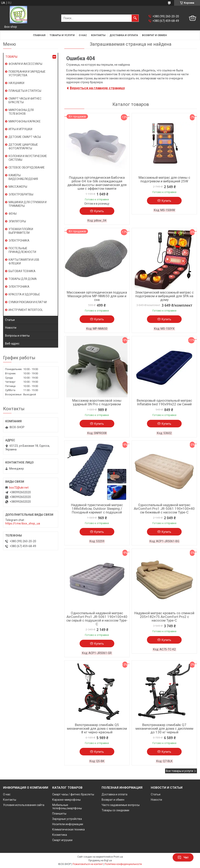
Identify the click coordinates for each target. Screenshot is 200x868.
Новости (11, 328)
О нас (83, 35)
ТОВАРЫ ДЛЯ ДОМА (23, 279)
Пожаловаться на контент (88, 864)
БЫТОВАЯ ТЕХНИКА (22, 271)
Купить (99, 211)
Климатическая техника (68, 829)
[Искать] (135, 18)
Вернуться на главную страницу (97, 88)
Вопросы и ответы (17, 336)
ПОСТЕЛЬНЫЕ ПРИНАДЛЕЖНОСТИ (22, 250)
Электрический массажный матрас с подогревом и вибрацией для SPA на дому (164, 296)
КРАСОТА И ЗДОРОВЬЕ (24, 294)
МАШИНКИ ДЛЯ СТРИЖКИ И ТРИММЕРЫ (28, 204)
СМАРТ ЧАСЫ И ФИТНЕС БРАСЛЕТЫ (25, 100)
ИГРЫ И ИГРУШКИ (20, 129)
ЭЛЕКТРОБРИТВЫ (21, 194)
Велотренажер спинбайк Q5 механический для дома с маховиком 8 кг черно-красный (97, 728)
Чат (183, 857)
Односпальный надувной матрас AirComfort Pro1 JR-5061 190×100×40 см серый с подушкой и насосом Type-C (97, 619)
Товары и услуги (62, 35)
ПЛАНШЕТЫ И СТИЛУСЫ (25, 91)
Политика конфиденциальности (123, 864)
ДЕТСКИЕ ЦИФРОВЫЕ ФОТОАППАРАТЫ (23, 146)
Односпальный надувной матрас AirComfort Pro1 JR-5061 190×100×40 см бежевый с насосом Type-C (164, 509)
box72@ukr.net (19, 488)
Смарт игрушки (62, 840)
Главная (39, 35)
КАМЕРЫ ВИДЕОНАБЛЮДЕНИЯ (23, 177)
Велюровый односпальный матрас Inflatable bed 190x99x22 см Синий (164, 402)
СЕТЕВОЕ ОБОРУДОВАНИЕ (27, 167)
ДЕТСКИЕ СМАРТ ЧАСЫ (25, 137)
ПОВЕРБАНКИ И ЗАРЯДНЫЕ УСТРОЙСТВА (27, 73)
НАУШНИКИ (16, 83)
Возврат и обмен (154, 35)
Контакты (98, 35)
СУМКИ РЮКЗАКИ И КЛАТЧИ (28, 302)
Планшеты (59, 814)
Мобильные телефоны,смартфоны (67, 807)
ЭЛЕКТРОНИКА (19, 241)
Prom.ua (118, 857)
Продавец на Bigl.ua (100, 860)
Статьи (10, 320)
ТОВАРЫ (11, 57)
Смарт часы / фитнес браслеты (73, 794)
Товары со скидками (115, 810)
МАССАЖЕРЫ (18, 187)
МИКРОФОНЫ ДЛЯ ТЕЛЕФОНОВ (21, 112)
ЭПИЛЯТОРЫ (17, 221)
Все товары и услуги (179, 771)
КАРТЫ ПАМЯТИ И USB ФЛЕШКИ (24, 262)
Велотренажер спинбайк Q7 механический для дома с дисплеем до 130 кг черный (164, 728)
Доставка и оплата (124, 35)
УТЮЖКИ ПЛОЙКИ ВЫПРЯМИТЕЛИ (21, 231)
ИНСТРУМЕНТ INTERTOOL (26, 310)
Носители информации (68, 824)
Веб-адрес (12, 344)
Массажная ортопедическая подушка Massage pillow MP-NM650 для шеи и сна (97, 296)
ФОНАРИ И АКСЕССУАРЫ (25, 64)
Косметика (60, 835)
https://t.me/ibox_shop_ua (23, 523)
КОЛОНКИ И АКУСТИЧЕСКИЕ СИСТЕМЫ (28, 158)
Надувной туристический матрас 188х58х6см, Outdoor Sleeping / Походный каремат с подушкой (97, 509)
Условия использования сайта (24, 805)
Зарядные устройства (67, 819)
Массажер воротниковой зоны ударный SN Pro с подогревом (97, 402)
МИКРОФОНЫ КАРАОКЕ (25, 121)
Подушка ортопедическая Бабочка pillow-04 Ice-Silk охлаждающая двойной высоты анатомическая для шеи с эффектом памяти (97, 183)
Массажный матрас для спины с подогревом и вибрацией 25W (164, 179)
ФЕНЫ (13, 214)
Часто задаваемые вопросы (121, 805)
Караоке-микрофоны (66, 800)
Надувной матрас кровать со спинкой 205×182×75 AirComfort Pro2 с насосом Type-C (164, 617)
